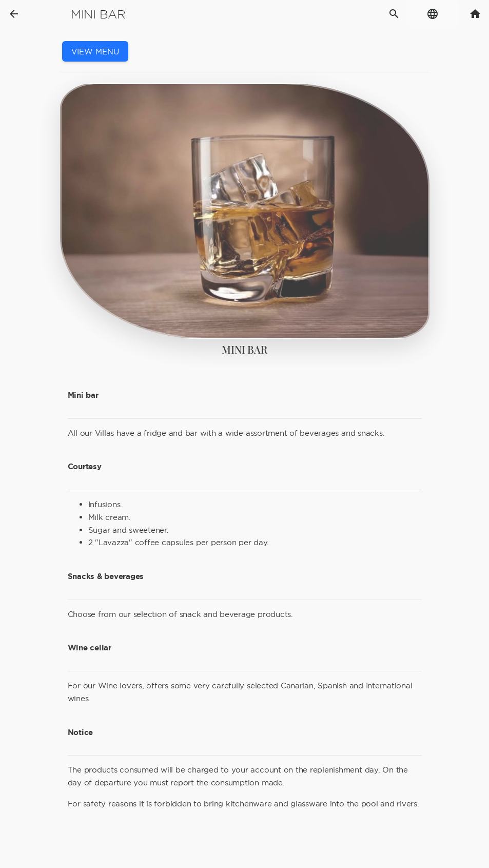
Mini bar (98, 14)
